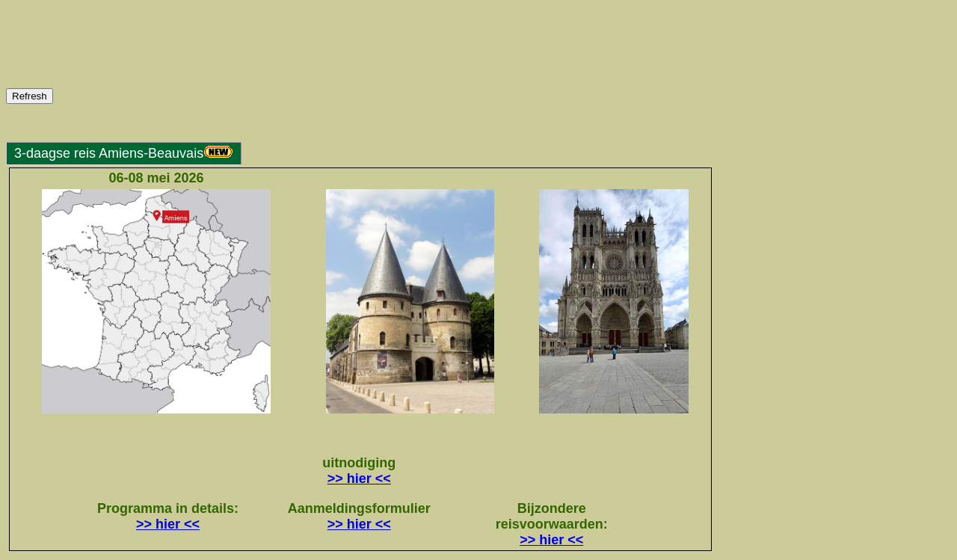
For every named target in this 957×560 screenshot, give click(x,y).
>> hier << (359, 479)
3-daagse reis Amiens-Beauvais (124, 153)
